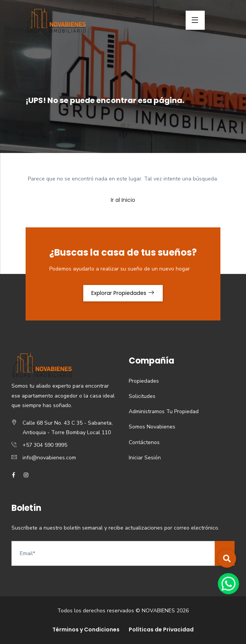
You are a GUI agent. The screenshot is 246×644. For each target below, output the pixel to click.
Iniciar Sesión (145, 458)
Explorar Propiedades (123, 293)
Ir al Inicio (123, 200)
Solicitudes (142, 396)
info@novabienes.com (49, 458)
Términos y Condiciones (86, 630)
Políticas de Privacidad (161, 630)
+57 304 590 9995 (45, 445)
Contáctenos (144, 442)
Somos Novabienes (152, 427)
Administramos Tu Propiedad (164, 411)
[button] (227, 559)
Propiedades (144, 381)
